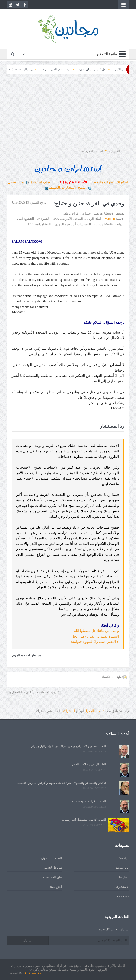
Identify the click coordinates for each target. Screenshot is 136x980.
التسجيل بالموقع (51, 858)
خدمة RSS (123, 896)
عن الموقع (123, 868)
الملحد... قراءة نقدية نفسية (89, 801)
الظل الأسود (117, 70)
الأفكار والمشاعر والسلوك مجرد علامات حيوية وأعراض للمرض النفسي (62, 783)
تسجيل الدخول (94, 711)
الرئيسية (124, 858)
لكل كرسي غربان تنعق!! (89, 70)
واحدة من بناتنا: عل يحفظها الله (96, 631)
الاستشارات (122, 887)
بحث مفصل (16, 182)
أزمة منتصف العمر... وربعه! (52, 70)
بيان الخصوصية (52, 877)
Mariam (110, 219)
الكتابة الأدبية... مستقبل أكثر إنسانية (84, 820)
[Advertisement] (68, 111)
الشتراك (69, 711)
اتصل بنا (124, 877)
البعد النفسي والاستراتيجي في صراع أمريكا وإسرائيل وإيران (68, 746)
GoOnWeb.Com (34, 973)
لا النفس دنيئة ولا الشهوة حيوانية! (95, 642)
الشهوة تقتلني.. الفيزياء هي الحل (95, 636)
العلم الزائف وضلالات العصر (89, 764)
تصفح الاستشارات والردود (111, 182)
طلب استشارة (40, 182)
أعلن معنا (56, 887)
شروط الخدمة (53, 868)
